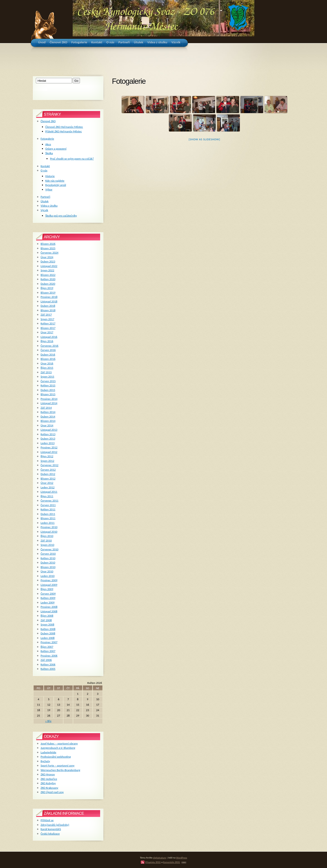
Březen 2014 (48, 421)
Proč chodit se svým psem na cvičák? (72, 159)
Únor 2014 (47, 425)
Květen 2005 (48, 669)
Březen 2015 (48, 394)
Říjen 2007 (47, 647)
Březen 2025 (48, 248)
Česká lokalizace (50, 834)
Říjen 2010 (47, 536)
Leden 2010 (48, 576)
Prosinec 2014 (49, 399)
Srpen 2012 (47, 461)
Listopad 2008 (49, 611)
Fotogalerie (47, 139)
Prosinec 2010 (49, 527)
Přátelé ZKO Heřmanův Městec (64, 131)
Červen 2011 (48, 505)
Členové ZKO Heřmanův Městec (64, 127)
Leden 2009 (48, 602)
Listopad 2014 (49, 403)
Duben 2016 (48, 355)
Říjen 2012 (47, 456)
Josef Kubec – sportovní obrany (59, 743)
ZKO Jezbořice (49, 779)
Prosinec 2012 (49, 447)
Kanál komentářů (51, 829)
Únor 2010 (47, 571)
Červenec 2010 (50, 549)
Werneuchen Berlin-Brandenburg (60, 770)
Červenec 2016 (50, 346)
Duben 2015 (48, 390)
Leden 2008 (48, 638)
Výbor (49, 189)
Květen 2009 (48, 598)
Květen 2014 (48, 412)
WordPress (182, 858)
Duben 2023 (48, 261)
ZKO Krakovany (49, 788)
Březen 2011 (48, 518)
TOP (184, 863)
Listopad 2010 (49, 532)
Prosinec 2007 (49, 642)
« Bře (48, 721)
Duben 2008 (48, 633)
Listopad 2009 (49, 585)
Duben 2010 (48, 563)
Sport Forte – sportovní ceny (58, 765)
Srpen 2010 (47, 545)
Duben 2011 (48, 514)
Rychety (45, 761)
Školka (49, 153)
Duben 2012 (48, 474)
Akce (48, 144)
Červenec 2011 (50, 501)
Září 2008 (46, 620)
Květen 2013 (48, 434)
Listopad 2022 (49, 266)
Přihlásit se (47, 820)
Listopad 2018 (49, 301)
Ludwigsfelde (48, 752)
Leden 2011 (48, 523)
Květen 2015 (48, 385)
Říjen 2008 (47, 616)
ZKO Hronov (48, 774)
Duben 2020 (48, 284)
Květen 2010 (48, 558)
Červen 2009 (48, 594)
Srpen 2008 (47, 624)
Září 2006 (46, 660)
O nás (44, 170)
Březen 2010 (48, 567)
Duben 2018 (48, 306)
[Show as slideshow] (204, 139)
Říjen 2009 (47, 589)
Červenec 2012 (50, 465)
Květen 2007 (48, 651)
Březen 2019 (48, 293)
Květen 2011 (48, 509)
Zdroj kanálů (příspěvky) (55, 825)
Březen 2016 (48, 359)
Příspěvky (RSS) (153, 862)
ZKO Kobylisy (48, 783)
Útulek (45, 201)
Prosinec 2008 (49, 607)
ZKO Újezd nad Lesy (52, 792)
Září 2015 (46, 372)
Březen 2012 (48, 479)
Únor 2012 (47, 483)
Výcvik (44, 210)
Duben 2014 (48, 417)
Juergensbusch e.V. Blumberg (58, 748)
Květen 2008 (48, 629)
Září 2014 (46, 408)
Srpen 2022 (47, 270)
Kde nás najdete (55, 181)
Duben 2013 (48, 439)
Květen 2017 (48, 323)
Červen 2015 (48, 381)
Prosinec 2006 (49, 656)
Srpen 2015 (47, 377)
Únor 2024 (47, 257)
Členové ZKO (48, 121)
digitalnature (160, 858)
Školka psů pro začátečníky (61, 216)
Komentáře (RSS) (172, 862)
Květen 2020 (48, 279)
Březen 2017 (48, 328)
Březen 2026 (48, 244)
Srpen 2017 (47, 319)
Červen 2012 (48, 470)
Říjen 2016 (47, 341)
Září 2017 (46, 315)
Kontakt (45, 166)
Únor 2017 (47, 332)
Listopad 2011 (49, 492)
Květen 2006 (48, 664)
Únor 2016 (47, 363)
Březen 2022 (48, 275)
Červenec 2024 (50, 253)
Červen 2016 (48, 350)
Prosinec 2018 (49, 297)
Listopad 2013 (49, 430)
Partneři (45, 197)
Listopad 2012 (49, 452)
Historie (50, 176)
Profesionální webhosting (56, 757)
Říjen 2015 (47, 368)
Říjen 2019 (47, 288)
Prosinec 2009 (49, 580)
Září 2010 (46, 540)
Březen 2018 (48, 310)
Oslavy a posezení (56, 149)
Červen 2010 (48, 554)
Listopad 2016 (49, 337)
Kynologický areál (56, 185)
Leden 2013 (48, 443)
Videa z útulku (49, 206)
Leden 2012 (48, 487)
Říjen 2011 (47, 496)
